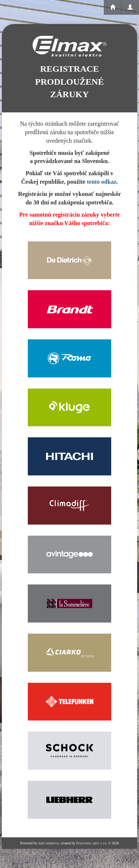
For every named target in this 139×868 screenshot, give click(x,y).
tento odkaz (102, 182)
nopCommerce (48, 843)
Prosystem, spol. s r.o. (92, 843)
